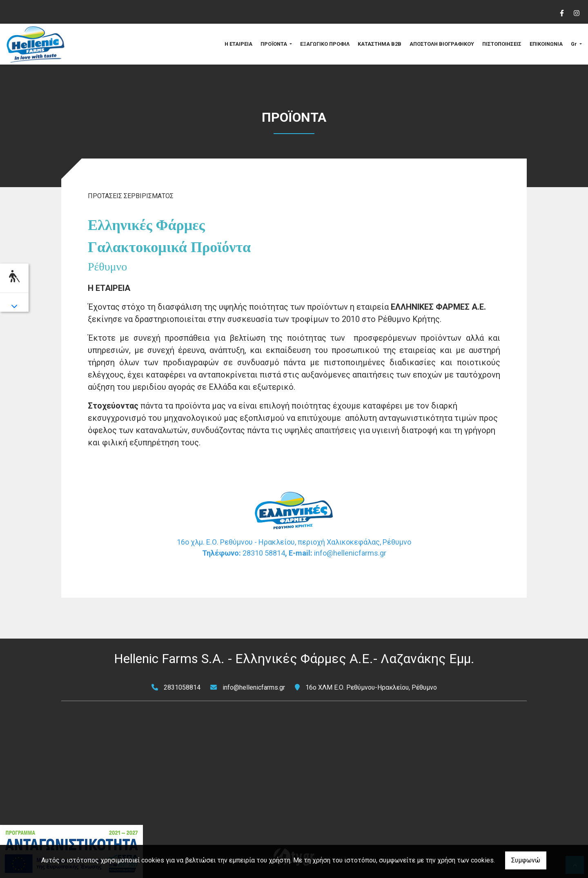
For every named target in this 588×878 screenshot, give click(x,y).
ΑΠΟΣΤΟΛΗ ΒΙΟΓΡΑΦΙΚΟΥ (442, 44)
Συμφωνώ (526, 860)
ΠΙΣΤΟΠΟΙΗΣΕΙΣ (502, 44)
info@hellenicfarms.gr (254, 687)
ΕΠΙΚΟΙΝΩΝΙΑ (546, 44)
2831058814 (182, 687)
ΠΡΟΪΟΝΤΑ (274, 44)
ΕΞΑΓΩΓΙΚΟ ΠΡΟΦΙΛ (325, 44)
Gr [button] (575, 44)
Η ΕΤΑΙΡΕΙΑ (238, 44)
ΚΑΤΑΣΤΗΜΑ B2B (380, 44)
